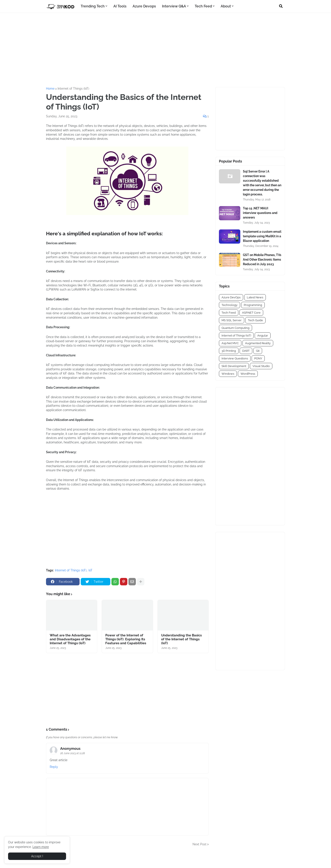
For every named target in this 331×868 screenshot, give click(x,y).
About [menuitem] (226, 6)
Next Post (200, 844)
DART (246, 351)
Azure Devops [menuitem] (144, 6)
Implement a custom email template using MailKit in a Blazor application (262, 236)
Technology (229, 305)
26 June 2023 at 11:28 (73, 753)
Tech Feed (229, 313)
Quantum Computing (235, 328)
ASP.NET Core (251, 313)
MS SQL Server (232, 320)
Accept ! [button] (37, 856)
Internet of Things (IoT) (73, 89)
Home (50, 89)
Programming (253, 305)
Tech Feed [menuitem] (203, 6)
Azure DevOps (231, 297)
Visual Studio (261, 366)
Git (258, 351)
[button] (281, 6)
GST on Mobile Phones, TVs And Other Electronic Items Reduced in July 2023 (262, 260)
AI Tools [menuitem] (120, 6)
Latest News (255, 297)
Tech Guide (255, 320)
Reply (54, 767)
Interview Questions (235, 358)
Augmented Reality (258, 343)
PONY (258, 358)
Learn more (41, 847)
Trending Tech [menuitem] (93, 6)
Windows (228, 374)
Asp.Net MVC (230, 343)
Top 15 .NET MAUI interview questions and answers (260, 213)
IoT (90, 570)
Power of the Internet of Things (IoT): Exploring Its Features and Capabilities (126, 639)
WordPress (248, 374)
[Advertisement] (165, 50)
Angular (263, 336)
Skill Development (234, 366)
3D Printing (229, 351)
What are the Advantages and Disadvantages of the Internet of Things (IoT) (70, 639)
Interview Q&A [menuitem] (174, 6)
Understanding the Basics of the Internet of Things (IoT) (181, 639)
